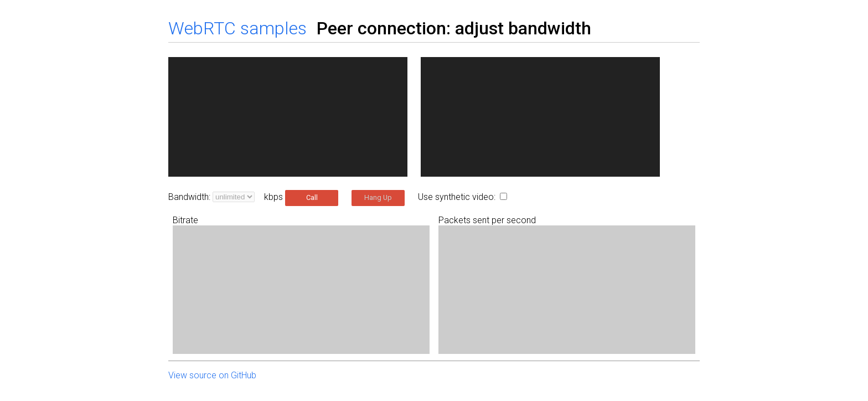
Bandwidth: (189, 197)
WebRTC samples (237, 28)
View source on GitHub (212, 375)
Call (312, 197)
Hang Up (378, 197)
